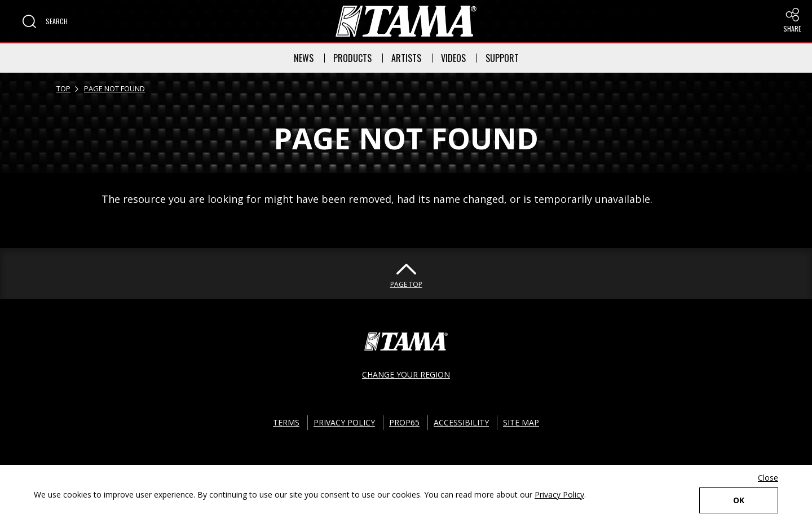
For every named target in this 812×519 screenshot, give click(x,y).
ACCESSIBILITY (461, 422)
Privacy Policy (559, 494)
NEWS (304, 58)
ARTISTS (406, 58)
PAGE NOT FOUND (114, 88)
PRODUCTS (352, 58)
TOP (63, 88)
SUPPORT (502, 58)
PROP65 (404, 422)
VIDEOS (453, 58)
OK (739, 500)
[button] (45, 21)
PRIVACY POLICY (344, 422)
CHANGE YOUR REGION (406, 374)
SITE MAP (521, 422)
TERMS (286, 422)
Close (768, 478)
